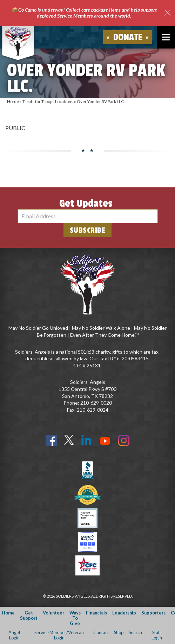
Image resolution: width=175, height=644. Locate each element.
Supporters (153, 613)
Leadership (124, 613)
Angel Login (14, 635)
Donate (128, 37)
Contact (101, 632)
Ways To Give (75, 618)
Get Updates (86, 204)
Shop (119, 632)
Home (13, 101)
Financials (96, 613)
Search (135, 632)
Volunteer (53, 613)
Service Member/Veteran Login (59, 635)
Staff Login (157, 635)
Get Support (29, 615)
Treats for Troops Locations (48, 101)
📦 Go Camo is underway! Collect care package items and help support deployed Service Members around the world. (84, 13)
